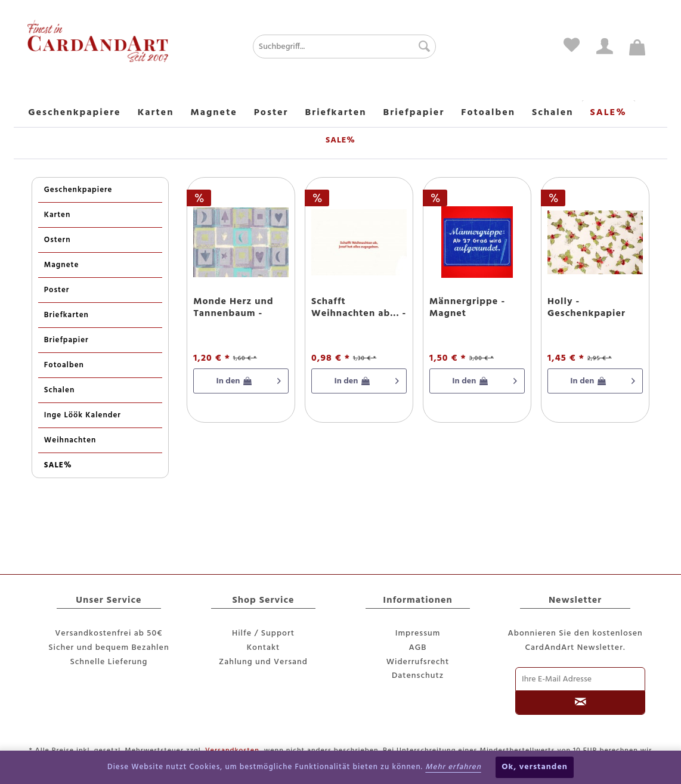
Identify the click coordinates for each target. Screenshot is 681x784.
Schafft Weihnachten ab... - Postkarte (359, 308)
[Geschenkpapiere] (74, 114)
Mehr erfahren (453, 767)
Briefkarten (66, 315)
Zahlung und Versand (263, 662)
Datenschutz (418, 676)
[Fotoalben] (488, 114)
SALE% (58, 465)
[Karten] (156, 114)
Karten (58, 215)
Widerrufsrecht (418, 662)
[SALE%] (609, 114)
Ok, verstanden (535, 767)
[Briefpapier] (414, 114)
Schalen (59, 390)
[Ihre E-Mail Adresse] (580, 679)
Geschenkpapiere (78, 190)
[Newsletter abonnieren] (580, 703)
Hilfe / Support (263, 633)
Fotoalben (64, 365)
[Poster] (271, 114)
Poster (57, 290)
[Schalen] (553, 114)
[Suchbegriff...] (344, 47)
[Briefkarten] (336, 114)
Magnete (61, 265)
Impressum (418, 633)
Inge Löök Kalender (83, 415)
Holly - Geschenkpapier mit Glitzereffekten (594, 308)
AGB (418, 648)
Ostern (58, 240)
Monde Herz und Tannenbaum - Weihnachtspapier (237, 308)
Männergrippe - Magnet (467, 308)
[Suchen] (421, 47)
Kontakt (263, 648)
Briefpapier (66, 340)
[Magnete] (213, 114)
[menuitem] (315, 47)
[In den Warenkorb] (241, 381)
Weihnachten (70, 440)
